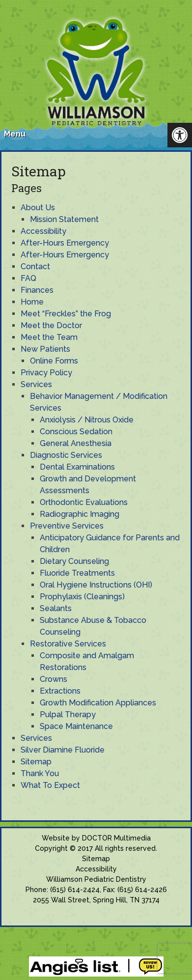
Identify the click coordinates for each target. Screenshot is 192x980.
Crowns (54, 679)
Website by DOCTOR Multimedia (96, 838)
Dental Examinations (77, 467)
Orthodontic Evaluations (84, 502)
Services (36, 384)
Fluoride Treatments (77, 573)
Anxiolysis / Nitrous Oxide (87, 420)
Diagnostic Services (66, 455)
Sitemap (36, 762)
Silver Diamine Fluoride (63, 750)
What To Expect (50, 785)
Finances (37, 290)
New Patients (45, 349)
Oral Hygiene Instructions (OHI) (96, 585)
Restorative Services (68, 644)
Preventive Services (67, 526)
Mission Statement (64, 219)
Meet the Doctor (51, 325)
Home (32, 302)
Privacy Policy (46, 373)
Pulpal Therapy (68, 714)
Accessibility (43, 231)
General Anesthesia (76, 443)
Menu (15, 134)
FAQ (28, 278)
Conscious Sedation (76, 432)
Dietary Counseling (74, 561)
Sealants (56, 608)
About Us (38, 208)
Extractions (60, 691)
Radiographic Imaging (80, 514)
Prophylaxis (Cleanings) (82, 597)
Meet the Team (49, 337)
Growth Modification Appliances (98, 703)
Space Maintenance (76, 726)
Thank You (40, 773)
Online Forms (54, 361)
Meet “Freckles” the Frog (66, 314)
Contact (35, 266)
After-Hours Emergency (65, 243)
